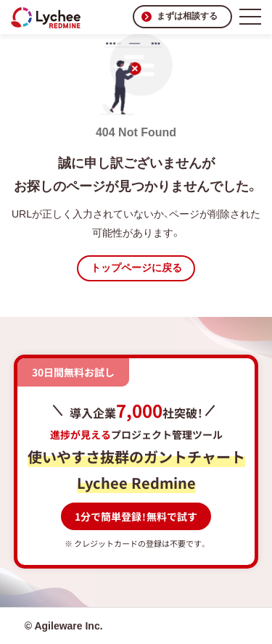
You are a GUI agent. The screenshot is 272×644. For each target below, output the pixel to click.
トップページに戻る (136, 268)
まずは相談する (187, 16)
